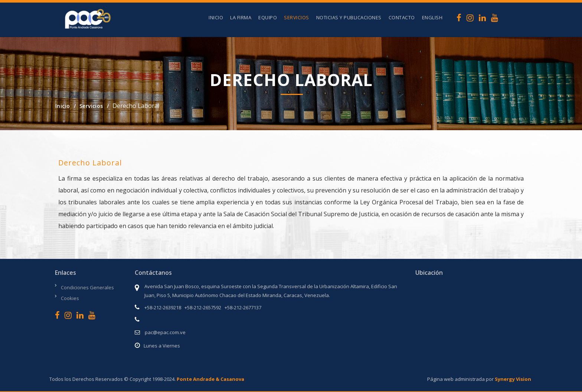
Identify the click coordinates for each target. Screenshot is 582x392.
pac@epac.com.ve (165, 332)
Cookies (70, 298)
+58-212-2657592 (203, 307)
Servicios (297, 17)
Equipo (268, 17)
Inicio (216, 17)
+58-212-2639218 (163, 307)
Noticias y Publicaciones (349, 17)
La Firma (241, 17)
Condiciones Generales (87, 287)
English (432, 17)
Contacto (402, 17)
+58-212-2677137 (243, 307)
